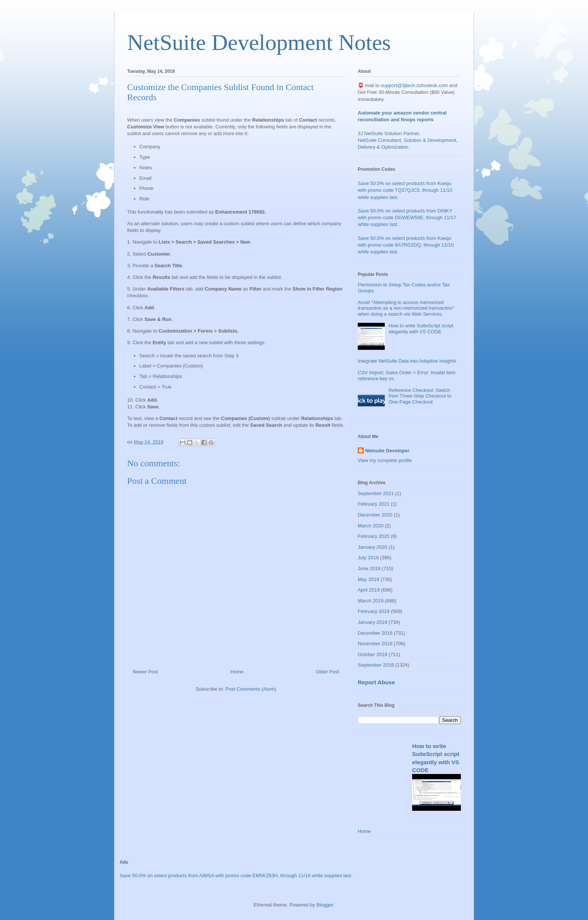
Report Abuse (376, 682)
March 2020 (371, 526)
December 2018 (375, 633)
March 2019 (371, 601)
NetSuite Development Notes (259, 42)
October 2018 (373, 654)
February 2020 (374, 536)
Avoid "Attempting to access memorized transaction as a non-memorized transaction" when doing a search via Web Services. (406, 308)
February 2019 (374, 611)
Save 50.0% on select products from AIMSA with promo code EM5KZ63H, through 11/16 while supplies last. (236, 876)
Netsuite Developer (387, 451)
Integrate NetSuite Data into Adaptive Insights (407, 361)
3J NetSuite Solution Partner (388, 133)
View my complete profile (385, 460)
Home (237, 672)
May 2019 (368, 579)
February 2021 (374, 504)
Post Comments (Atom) (251, 689)
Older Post (328, 672)
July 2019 (368, 558)
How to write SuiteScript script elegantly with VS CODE (421, 329)
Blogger (325, 905)
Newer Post (145, 672)
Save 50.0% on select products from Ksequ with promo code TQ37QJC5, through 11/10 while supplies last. (405, 190)
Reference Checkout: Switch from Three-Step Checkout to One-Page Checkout (420, 396)
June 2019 (369, 568)
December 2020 (375, 515)
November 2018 (375, 644)
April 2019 (369, 590)
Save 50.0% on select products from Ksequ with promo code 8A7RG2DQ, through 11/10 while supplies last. (406, 245)
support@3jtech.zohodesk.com (415, 85)
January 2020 (373, 547)
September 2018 (376, 665)
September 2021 (376, 493)
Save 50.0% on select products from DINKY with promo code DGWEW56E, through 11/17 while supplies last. (407, 218)
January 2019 (373, 622)
